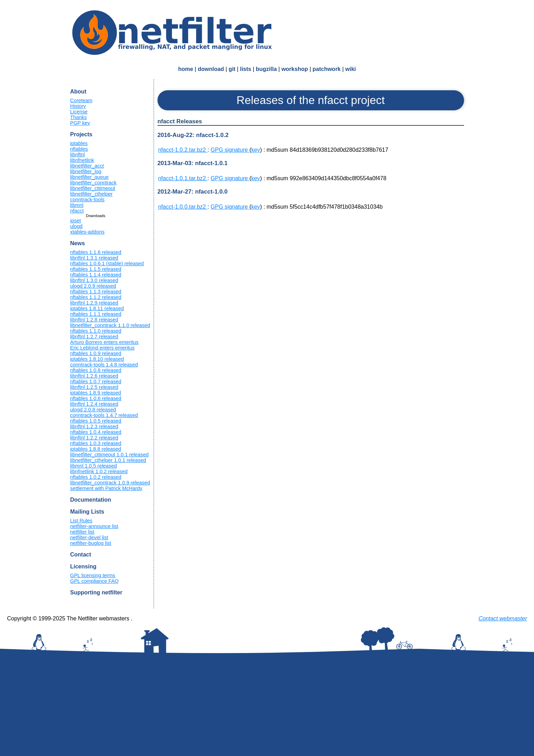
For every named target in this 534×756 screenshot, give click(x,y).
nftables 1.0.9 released (96, 353)
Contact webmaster (503, 618)
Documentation (91, 500)
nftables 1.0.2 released (96, 477)
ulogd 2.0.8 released (93, 410)
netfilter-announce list (94, 526)
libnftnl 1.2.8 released (94, 320)
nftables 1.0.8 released (96, 370)
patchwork (327, 69)
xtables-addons (88, 232)
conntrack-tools (88, 200)
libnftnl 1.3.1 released (94, 258)
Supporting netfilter (96, 592)
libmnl (77, 205)
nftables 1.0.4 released (96, 432)
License (79, 112)
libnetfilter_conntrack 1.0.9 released (110, 483)
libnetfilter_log (86, 171)
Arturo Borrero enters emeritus (104, 342)
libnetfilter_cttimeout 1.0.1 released (110, 455)
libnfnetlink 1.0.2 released (99, 471)
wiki (350, 69)
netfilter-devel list (89, 537)
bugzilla (266, 69)
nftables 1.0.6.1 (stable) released (107, 263)
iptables (79, 143)
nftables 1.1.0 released (96, 331)
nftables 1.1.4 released (96, 275)
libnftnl (78, 155)
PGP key (80, 123)
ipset (76, 221)
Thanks (79, 117)
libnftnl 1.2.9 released (94, 303)
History (78, 106)
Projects (81, 134)
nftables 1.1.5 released (96, 269)
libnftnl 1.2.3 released (94, 426)
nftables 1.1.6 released (96, 252)
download (211, 69)
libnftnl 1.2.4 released (94, 404)
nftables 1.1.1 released (96, 314)
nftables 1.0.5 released (96, 421)
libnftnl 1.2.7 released (94, 337)
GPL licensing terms (93, 575)
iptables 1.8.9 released (96, 393)
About (78, 92)
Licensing (83, 566)
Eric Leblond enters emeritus (102, 348)
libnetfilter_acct (87, 166)
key (256, 150)
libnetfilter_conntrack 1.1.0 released (110, 325)
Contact (81, 555)
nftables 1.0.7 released (96, 382)
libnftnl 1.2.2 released (94, 438)
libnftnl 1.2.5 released (94, 387)
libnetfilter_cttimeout (93, 188)
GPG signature (230, 150)
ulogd (76, 226)
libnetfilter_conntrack (94, 183)
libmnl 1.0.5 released (94, 466)
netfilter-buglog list (91, 543)
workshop (295, 69)
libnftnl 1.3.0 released (94, 280)
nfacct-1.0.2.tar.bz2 (183, 150)
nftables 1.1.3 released (96, 292)
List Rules (81, 521)
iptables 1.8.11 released (97, 308)
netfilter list (82, 532)
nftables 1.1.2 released (96, 297)
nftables (79, 149)
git (232, 69)
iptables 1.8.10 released (97, 359)
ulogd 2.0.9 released (93, 286)
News (78, 243)
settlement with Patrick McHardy (107, 488)
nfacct (77, 211)
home (186, 69)
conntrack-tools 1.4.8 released (104, 365)
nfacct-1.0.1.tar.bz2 (183, 178)
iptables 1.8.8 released (96, 449)
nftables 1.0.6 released (96, 398)
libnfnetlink (82, 160)
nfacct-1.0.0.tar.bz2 (183, 207)
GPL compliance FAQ (95, 581)
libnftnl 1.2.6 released (94, 376)
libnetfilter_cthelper (92, 194)
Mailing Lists (87, 512)
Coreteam (81, 100)
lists (246, 69)
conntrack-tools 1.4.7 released (104, 415)
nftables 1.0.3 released (96, 443)
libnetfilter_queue (90, 177)
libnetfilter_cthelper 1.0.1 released (108, 460)
